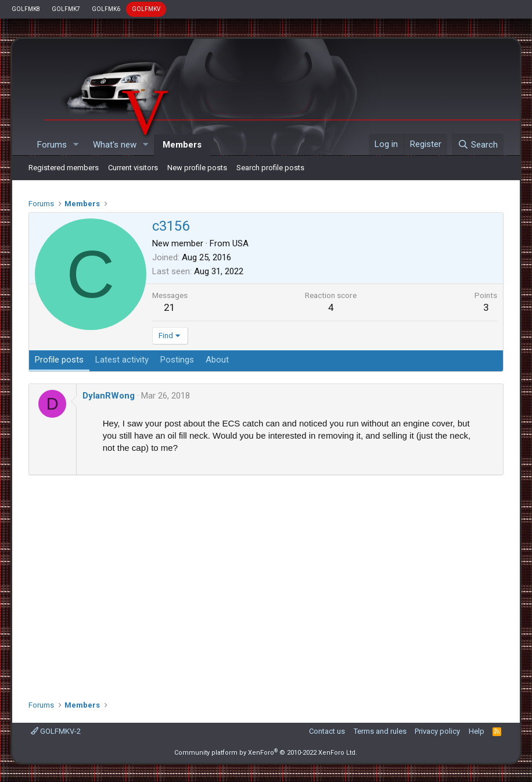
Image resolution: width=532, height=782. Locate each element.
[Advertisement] (266, 583)
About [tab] (217, 360)
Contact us (327, 731)
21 (170, 307)
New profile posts (197, 168)
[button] (76, 145)
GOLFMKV (146, 9)
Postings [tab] (177, 360)
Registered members (64, 168)
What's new (115, 145)
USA (240, 243)
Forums (52, 145)
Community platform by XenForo (266, 753)
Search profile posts (270, 168)
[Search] (478, 145)
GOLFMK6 (106, 9)
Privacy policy (437, 731)
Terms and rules (380, 731)
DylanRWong (109, 396)
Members (182, 145)
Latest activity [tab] (122, 360)
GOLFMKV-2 (56, 731)
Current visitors (133, 168)
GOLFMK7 (66, 9)
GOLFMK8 (26, 9)
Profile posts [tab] (59, 360)
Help (477, 731)
